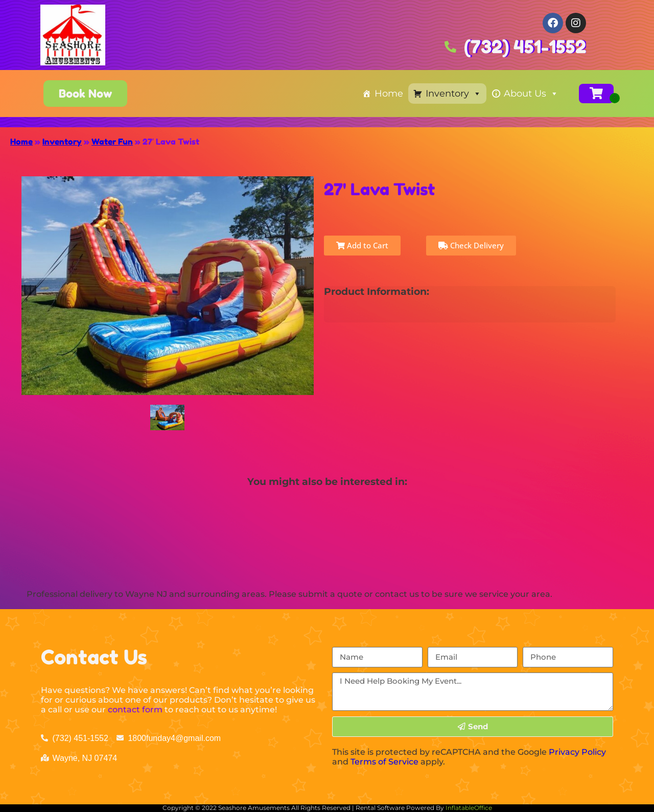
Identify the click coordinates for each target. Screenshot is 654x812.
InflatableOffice (469, 808)
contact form (135, 710)
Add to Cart (362, 245)
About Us (531, 94)
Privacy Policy (577, 752)
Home (389, 94)
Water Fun (112, 142)
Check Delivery (471, 245)
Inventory (453, 94)
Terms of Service (384, 762)
